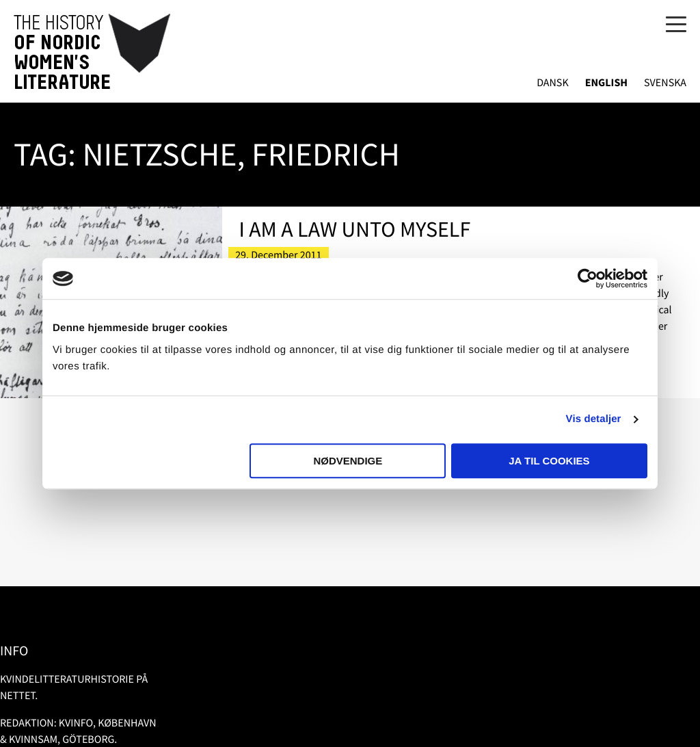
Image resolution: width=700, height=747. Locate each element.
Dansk (553, 83)
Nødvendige (348, 461)
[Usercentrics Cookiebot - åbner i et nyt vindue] (588, 278)
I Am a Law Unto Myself (354, 229)
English (606, 83)
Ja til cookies (549, 461)
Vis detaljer (594, 419)
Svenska (665, 83)
